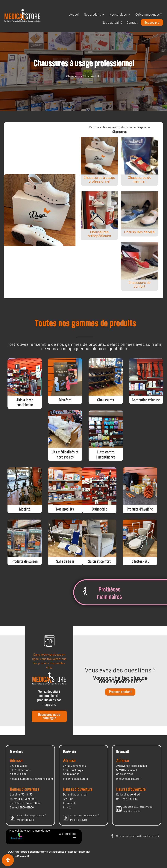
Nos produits (92, 76)
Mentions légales (56, 852)
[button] (103, 15)
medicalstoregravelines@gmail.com (31, 779)
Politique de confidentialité (77, 852)
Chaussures (74, 76)
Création (18, 856)
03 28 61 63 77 (71, 774)
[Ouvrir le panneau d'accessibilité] (8, 860)
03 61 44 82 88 (18, 774)
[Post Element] (99, 161)
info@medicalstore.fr (76, 779)
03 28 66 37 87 (125, 774)
